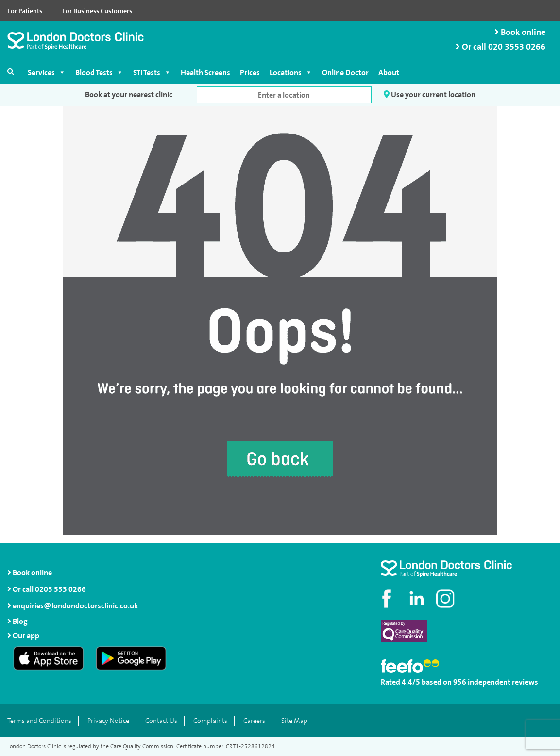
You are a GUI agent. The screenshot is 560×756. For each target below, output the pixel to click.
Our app (26, 635)
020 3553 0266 (517, 47)
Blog (20, 621)
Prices (250, 73)
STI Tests (152, 73)
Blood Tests (99, 73)
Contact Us (161, 721)
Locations (291, 73)
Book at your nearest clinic (129, 94)
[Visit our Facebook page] (388, 599)
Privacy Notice (108, 721)
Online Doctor (345, 73)
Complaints (210, 721)
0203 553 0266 (60, 589)
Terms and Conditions (39, 721)
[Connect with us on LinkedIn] (417, 599)
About (389, 73)
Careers (254, 721)
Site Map (294, 721)
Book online (520, 32)
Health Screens (205, 73)
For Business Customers (97, 11)
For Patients (25, 11)
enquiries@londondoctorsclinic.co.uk (73, 606)
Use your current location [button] (430, 94)
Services (47, 73)
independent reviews (503, 682)
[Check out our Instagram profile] (446, 599)
